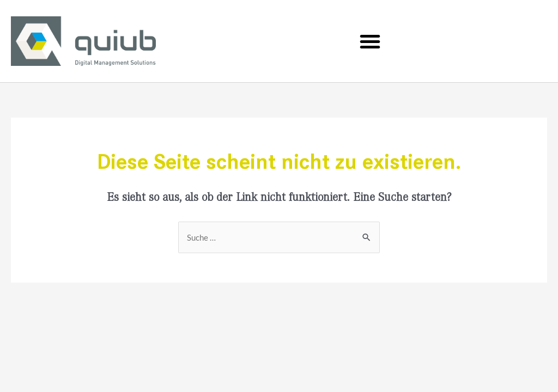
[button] (370, 41)
